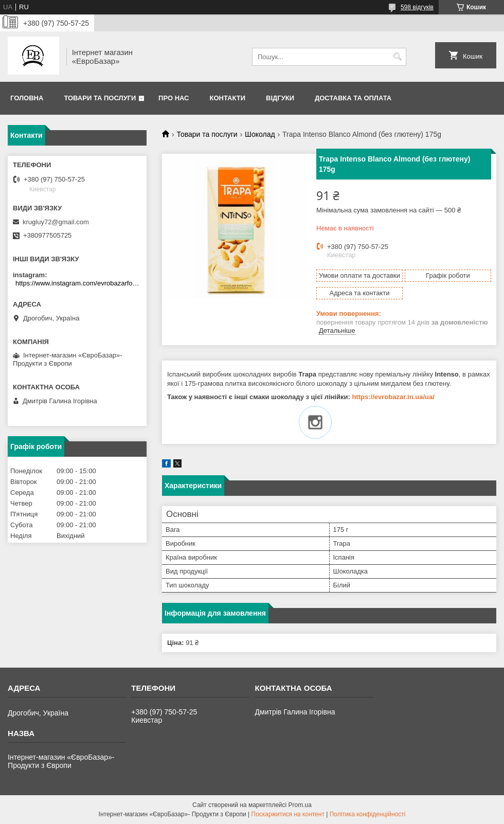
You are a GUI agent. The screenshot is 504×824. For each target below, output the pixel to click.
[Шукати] (397, 57)
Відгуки (280, 98)
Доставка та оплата (353, 98)
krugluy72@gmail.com (56, 222)
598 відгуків (417, 7)
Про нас (174, 98)
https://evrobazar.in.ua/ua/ (393, 397)
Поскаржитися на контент (288, 814)
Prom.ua (300, 805)
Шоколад (260, 134)
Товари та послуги (100, 98)
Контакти (228, 98)
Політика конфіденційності (368, 814)
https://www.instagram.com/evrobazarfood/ (78, 283)
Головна (27, 98)
